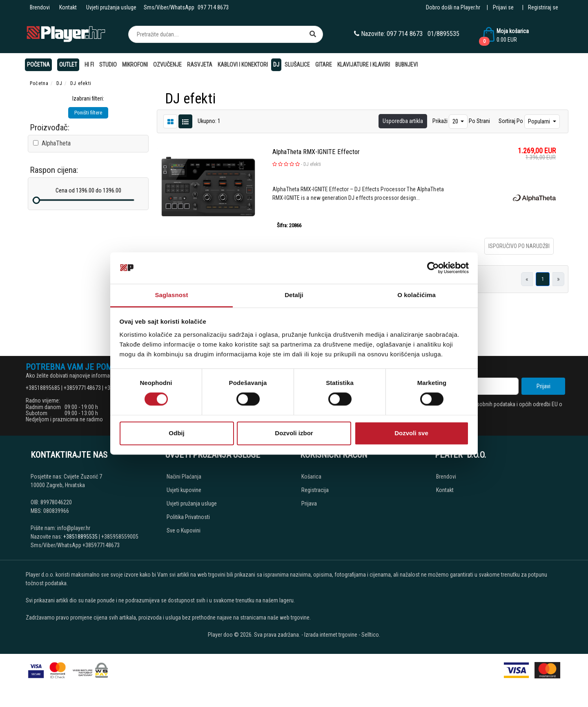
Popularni (540, 121)
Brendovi (40, 7)
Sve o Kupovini (184, 530)
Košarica (311, 477)
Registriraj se (543, 7)
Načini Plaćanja (184, 477)
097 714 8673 (213, 7)
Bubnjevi (406, 65)
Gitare (324, 65)
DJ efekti (312, 164)
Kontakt (68, 7)
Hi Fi (89, 65)
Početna (38, 65)
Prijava (309, 503)
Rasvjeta (200, 65)
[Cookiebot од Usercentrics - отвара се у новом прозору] (433, 268)
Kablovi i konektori (243, 65)
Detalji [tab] (294, 295)
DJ (276, 65)
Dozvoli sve (411, 433)
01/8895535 (443, 34)
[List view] (170, 121)
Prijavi (543, 386)
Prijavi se (503, 7)
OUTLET (68, 65)
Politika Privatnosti (188, 517)
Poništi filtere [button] (88, 113)
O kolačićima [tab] (416, 295)
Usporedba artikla (403, 121)
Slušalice (297, 65)
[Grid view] (185, 121)
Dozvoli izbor (294, 433)
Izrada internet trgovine (331, 635)
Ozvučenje (167, 65)
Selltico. (371, 635)
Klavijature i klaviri (364, 65)
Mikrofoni (135, 65)
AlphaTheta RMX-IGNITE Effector (316, 152)
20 (456, 121)
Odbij (176, 433)
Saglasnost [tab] (171, 295)
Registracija (315, 490)
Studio (108, 65)
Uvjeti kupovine (184, 490)
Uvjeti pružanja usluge (111, 7)
